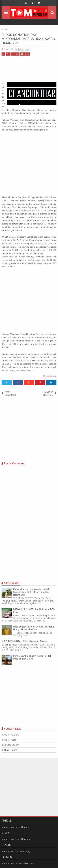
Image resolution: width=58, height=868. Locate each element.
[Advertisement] (29, 70)
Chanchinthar (50, 376)
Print (15, 54)
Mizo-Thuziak (10, 740)
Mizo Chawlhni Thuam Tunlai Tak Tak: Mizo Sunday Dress (33, 657)
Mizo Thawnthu (12, 735)
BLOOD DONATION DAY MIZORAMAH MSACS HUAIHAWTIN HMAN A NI (28, 39)
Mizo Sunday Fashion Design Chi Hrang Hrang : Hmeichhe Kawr (33, 628)
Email (25, 54)
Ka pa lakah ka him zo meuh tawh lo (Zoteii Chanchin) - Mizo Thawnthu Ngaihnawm (32, 592)
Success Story (11, 745)
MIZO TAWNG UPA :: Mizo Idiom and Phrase (24, 641)
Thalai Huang (11, 750)
